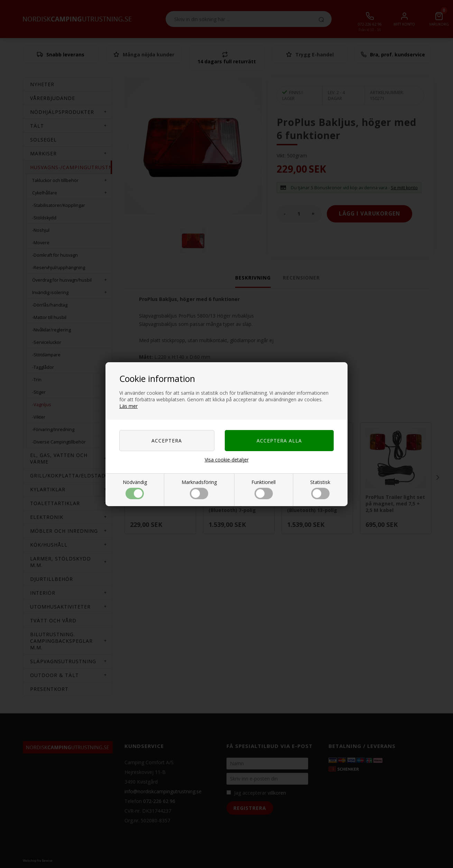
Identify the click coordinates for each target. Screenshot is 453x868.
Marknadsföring (199, 489)
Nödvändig (135, 489)
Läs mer (128, 406)
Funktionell (264, 489)
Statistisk (320, 489)
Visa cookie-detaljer (227, 460)
